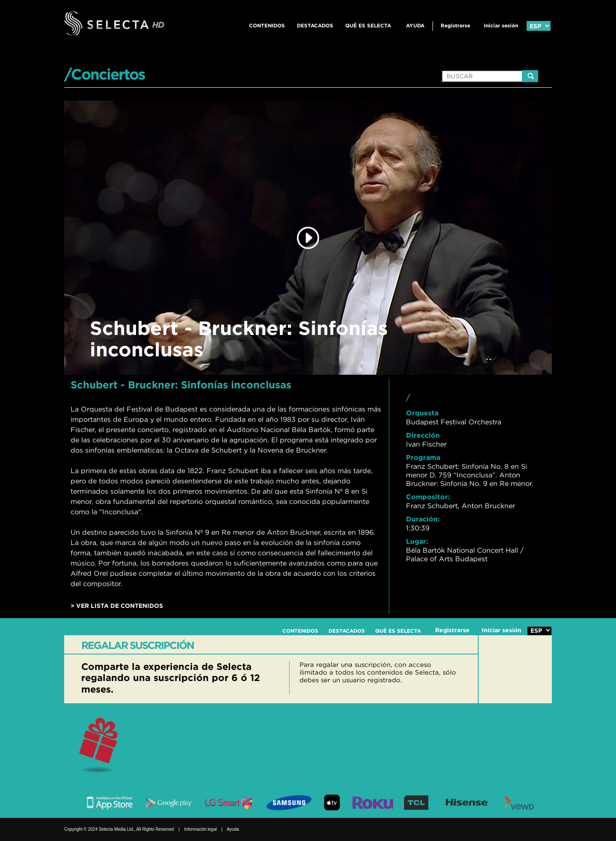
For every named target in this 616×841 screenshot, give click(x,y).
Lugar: (417, 541)
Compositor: (428, 497)
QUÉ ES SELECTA (368, 25)
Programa (423, 457)
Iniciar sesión (501, 25)
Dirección (423, 435)
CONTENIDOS (267, 25)
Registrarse (455, 25)
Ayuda (415, 25)
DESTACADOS (315, 25)
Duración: (423, 519)
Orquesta (422, 413)
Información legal (201, 829)
